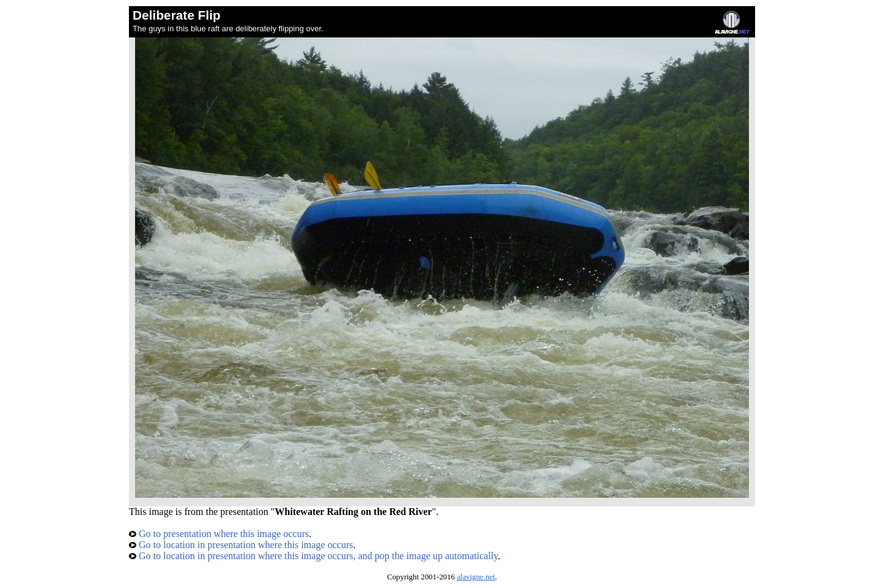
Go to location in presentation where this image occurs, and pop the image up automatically (313, 556)
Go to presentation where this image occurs (219, 534)
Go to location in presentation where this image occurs (241, 545)
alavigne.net (476, 577)
